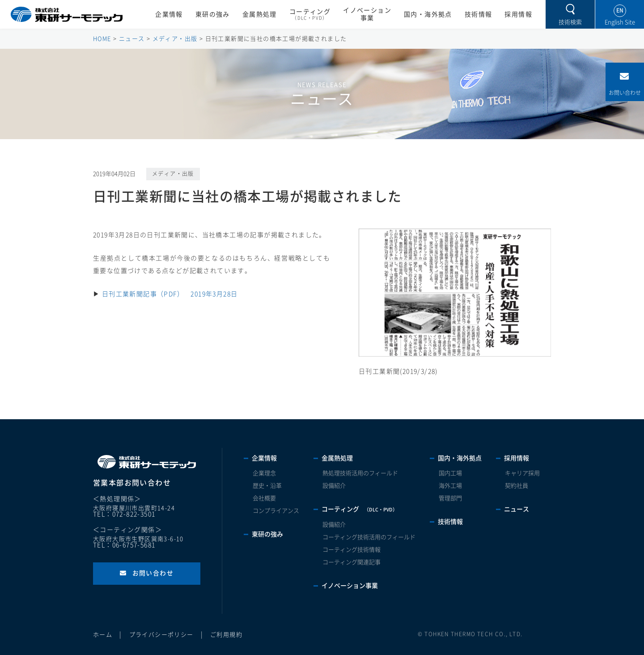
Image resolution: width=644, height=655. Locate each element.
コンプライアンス (276, 511)
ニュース (517, 509)
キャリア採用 (522, 473)
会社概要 (264, 498)
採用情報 (518, 14)
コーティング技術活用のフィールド (369, 537)
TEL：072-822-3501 (124, 514)
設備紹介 (334, 486)
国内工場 (450, 473)
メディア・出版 (173, 174)
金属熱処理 (260, 14)
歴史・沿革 (267, 486)
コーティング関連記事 (352, 562)
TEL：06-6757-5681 (124, 545)
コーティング (310, 15)
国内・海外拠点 (428, 14)
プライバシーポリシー (161, 635)
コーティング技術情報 (352, 550)
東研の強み (213, 14)
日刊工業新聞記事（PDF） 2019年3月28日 (170, 294)
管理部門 (450, 498)
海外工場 (450, 486)
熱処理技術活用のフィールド (360, 473)
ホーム (103, 635)
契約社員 (517, 486)
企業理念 (264, 473)
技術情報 (479, 14)
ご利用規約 (226, 635)
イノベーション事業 (367, 14)
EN (620, 11)
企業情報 (169, 14)
